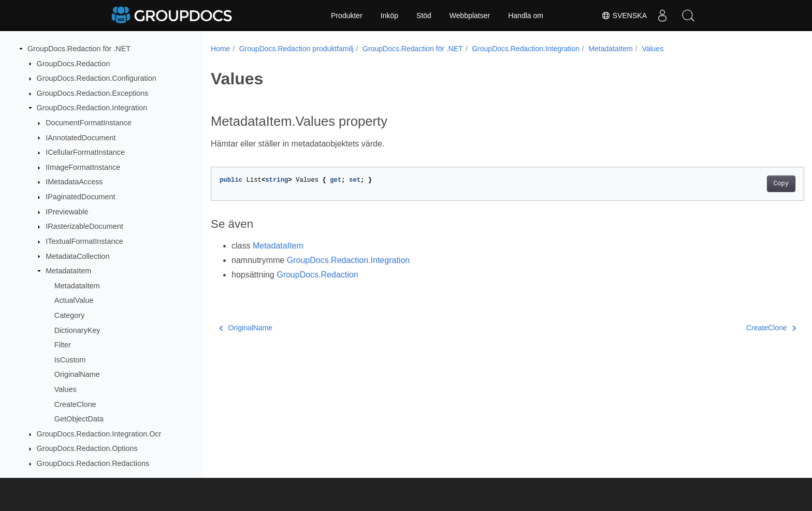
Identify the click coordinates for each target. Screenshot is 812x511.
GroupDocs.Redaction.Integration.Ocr (99, 434)
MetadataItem (68, 271)
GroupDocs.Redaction (74, 64)
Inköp (389, 16)
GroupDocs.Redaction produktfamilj (296, 49)
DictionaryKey (77, 330)
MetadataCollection (77, 256)
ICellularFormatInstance (85, 152)
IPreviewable (67, 212)
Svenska (624, 16)
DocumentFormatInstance (89, 123)
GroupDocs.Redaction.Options (87, 448)
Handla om (526, 16)
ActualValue (74, 300)
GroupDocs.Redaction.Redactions (93, 463)
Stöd (424, 16)
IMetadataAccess (74, 182)
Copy (740, 184)
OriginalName (77, 374)
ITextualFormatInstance (84, 241)
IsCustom (70, 360)
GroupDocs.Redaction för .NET (79, 49)
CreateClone (75, 404)
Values (66, 389)
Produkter (347, 16)
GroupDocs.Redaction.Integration (92, 108)
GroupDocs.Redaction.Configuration (97, 78)
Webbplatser (470, 16)
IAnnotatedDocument (81, 138)
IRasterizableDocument (84, 226)
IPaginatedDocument (80, 197)
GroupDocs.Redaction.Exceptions (93, 93)
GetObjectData (79, 419)
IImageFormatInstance (83, 167)
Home (220, 49)
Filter (63, 345)
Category (69, 315)
